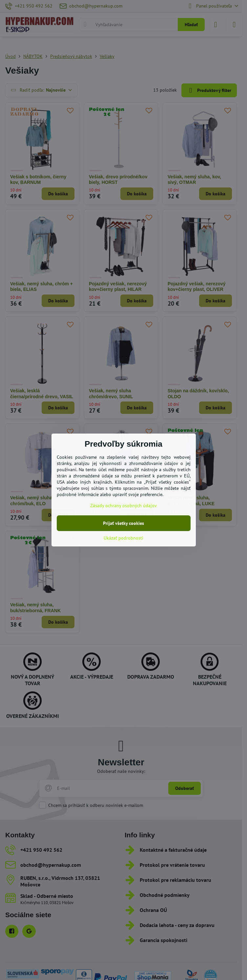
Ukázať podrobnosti (123, 538)
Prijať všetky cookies (123, 523)
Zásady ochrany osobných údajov (123, 506)
